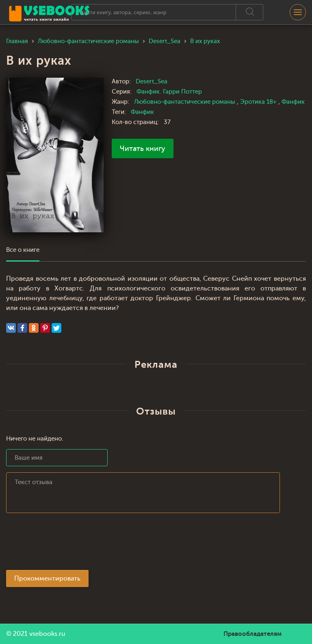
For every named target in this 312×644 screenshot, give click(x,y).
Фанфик (293, 102)
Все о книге (23, 250)
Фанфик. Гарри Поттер (169, 92)
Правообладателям (252, 634)
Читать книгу (143, 148)
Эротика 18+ (259, 102)
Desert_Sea (152, 82)
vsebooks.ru (47, 634)
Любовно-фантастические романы (185, 102)
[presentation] (68, 544)
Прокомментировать (47, 579)
